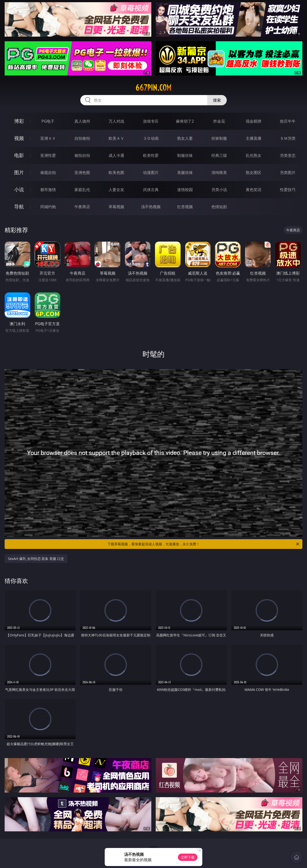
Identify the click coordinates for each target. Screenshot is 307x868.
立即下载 (188, 857)
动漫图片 (151, 172)
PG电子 (48, 121)
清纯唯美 (219, 172)
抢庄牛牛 (288, 121)
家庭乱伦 (82, 190)
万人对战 (116, 121)
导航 (19, 207)
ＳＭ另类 (288, 138)
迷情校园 (185, 190)
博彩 (19, 121)
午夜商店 (82, 207)
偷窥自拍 (48, 172)
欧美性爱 (151, 155)
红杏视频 (185, 207)
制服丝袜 (185, 155)
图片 (19, 172)
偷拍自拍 (82, 155)
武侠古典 (151, 190)
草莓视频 (116, 207)
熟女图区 (254, 172)
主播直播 (254, 138)
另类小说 (219, 190)
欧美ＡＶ (116, 138)
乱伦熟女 (254, 155)
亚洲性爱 (48, 155)
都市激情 (48, 190)
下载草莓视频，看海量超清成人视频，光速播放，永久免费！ (204, 544)
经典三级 (219, 155)
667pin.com (153, 88)
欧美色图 (116, 172)
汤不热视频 (151, 207)
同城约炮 (48, 207)
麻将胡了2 (185, 121)
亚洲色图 (82, 172)
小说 (19, 189)
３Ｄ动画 (151, 138)
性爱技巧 (288, 190)
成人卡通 (116, 155)
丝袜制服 (219, 138)
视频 (19, 138)
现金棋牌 (254, 121)
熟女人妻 (185, 138)
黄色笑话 (254, 190)
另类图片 (288, 172)
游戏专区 (151, 121)
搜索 (217, 100)
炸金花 (219, 121)
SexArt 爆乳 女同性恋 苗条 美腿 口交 (36, 559)
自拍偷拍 (82, 138)
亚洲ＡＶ (48, 138)
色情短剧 (219, 207)
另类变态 (288, 155)
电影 (19, 155)
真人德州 (82, 121)
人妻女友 (116, 190)
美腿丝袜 (185, 172)
